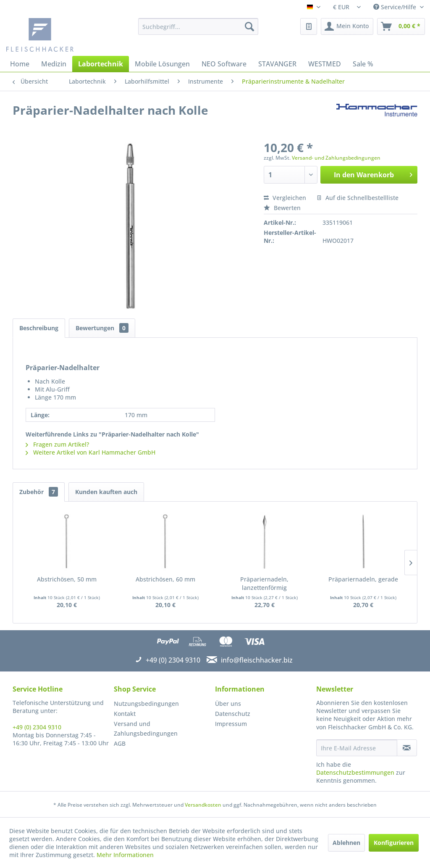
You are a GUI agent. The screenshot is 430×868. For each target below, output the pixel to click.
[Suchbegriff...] (198, 26)
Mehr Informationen (125, 855)
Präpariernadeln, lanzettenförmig (264, 583)
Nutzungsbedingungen (146, 704)
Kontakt (125, 714)
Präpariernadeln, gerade (363, 579)
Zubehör (39, 492)
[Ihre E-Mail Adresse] (357, 748)
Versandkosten (203, 805)
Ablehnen (346, 843)
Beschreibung (39, 328)
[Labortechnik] (101, 64)
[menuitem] (198, 26)
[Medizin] (54, 64)
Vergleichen (285, 198)
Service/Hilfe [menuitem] (396, 7)
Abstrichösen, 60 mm (165, 579)
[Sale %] (363, 64)
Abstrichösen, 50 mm (67, 579)
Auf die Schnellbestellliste (358, 198)
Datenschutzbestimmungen (355, 772)
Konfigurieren (394, 843)
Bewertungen (102, 328)
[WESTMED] (325, 64)
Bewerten (282, 208)
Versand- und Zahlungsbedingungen (336, 158)
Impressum (231, 724)
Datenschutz (233, 714)
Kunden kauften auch (106, 492)
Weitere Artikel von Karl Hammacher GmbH (90, 452)
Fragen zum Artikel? (57, 444)
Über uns (228, 704)
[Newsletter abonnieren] (407, 748)
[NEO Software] (224, 64)
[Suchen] (249, 26)
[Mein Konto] (347, 26)
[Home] (20, 64)
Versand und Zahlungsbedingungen (146, 729)
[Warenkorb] (401, 26)
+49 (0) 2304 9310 (37, 727)
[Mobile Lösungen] (162, 64)
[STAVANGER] (277, 64)
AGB (120, 743)
